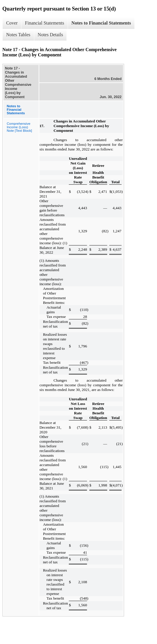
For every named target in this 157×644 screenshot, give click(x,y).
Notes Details (51, 35)
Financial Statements (45, 23)
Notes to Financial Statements (101, 23)
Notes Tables (18, 35)
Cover (12, 23)
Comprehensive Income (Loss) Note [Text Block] (19, 127)
